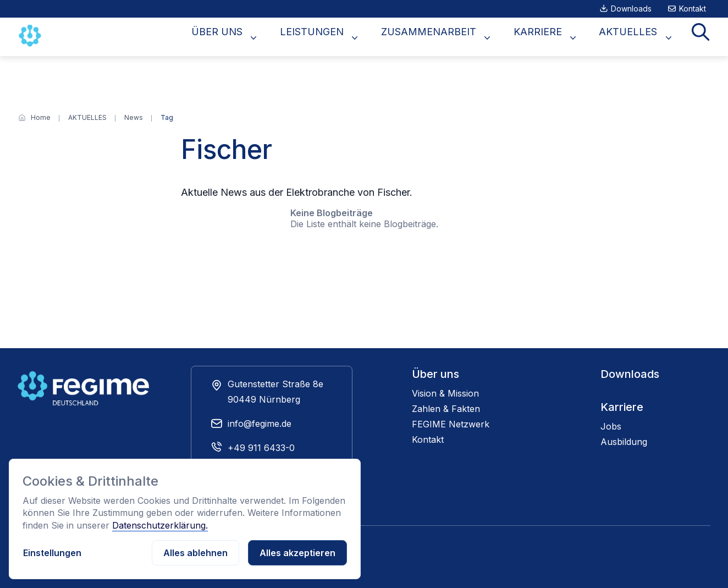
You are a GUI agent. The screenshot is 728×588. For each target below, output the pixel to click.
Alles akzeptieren (297, 553)
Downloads (631, 9)
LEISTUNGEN (350, 37)
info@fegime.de (260, 424)
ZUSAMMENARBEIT (458, 37)
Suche (704, 37)
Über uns (435, 374)
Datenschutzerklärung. (160, 525)
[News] (134, 118)
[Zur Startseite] (31, 36)
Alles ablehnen (195, 553)
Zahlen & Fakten (446, 409)
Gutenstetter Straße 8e (275, 384)
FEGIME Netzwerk (451, 424)
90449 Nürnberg (264, 399)
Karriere (622, 407)
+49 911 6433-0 (261, 448)
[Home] (41, 118)
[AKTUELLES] (87, 118)
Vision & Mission (445, 393)
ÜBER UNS (264, 37)
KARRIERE (558, 37)
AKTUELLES (640, 37)
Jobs (611, 426)
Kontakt (693, 9)
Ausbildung (624, 442)
